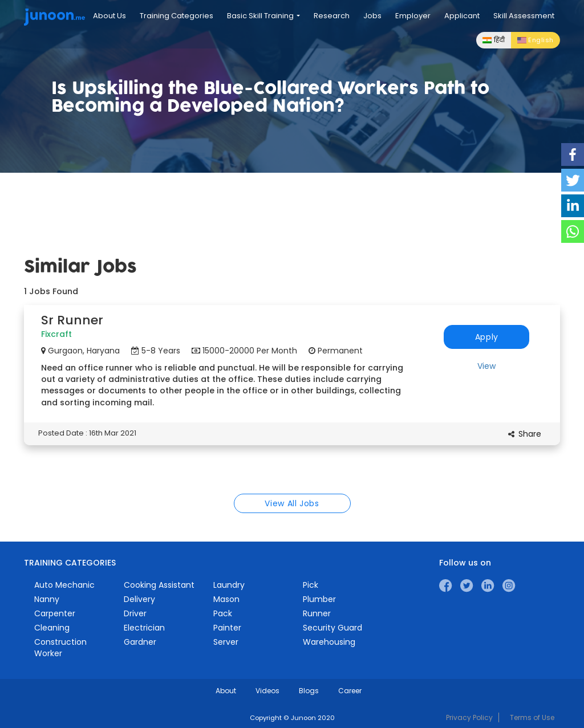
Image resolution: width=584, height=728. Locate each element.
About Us (109, 16)
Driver (135, 613)
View (486, 366)
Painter (227, 628)
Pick (311, 585)
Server (226, 642)
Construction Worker (60, 648)
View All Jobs (292, 503)
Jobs (372, 16)
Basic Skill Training (263, 16)
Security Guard (332, 628)
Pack (223, 613)
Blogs (309, 691)
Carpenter (55, 613)
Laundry (229, 585)
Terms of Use (532, 717)
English (536, 40)
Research (332, 16)
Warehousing (329, 642)
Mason (226, 599)
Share (530, 434)
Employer (413, 16)
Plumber (319, 599)
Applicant (462, 16)
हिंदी (494, 40)
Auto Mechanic (64, 585)
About (226, 691)
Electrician (144, 628)
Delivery (139, 599)
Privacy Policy (469, 717)
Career (350, 691)
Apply (487, 337)
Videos (267, 691)
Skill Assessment (524, 16)
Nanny (47, 599)
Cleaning (52, 628)
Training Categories (177, 16)
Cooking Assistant (159, 585)
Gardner (140, 642)
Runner (317, 613)
